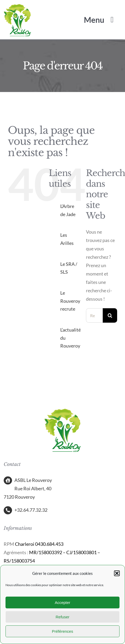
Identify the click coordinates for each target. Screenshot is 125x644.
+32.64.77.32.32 (31, 510)
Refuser (63, 617)
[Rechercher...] (94, 315)
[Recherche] (110, 315)
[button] (117, 573)
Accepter (63, 602)
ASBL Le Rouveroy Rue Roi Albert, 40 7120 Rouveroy (28, 488)
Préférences (63, 631)
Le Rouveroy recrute (70, 301)
